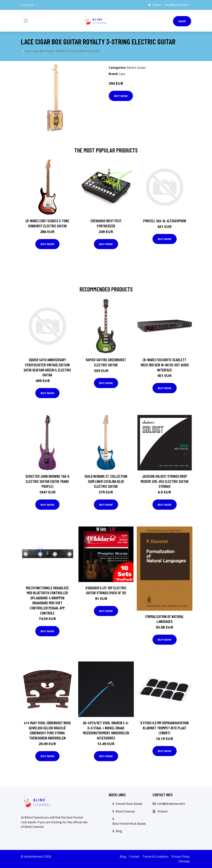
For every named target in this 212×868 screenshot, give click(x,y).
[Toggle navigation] (26, 21)
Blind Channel (125, 811)
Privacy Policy (181, 856)
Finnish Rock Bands (129, 804)
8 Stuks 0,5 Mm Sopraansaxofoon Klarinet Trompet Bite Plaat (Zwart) (165, 728)
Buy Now (121, 96)
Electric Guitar (136, 68)
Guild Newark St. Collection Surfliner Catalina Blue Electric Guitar (106, 481)
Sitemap (184, 861)
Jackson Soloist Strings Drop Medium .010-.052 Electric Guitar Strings (165, 481)
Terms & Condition (156, 856)
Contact (134, 856)
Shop (182, 21)
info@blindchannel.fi (176, 5)
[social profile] (38, 5)
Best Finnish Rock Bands (129, 824)
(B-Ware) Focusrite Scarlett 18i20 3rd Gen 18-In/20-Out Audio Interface (165, 365)
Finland (157, 5)
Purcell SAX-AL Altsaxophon (165, 221)
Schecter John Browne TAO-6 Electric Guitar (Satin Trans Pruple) (47, 481)
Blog (119, 831)
